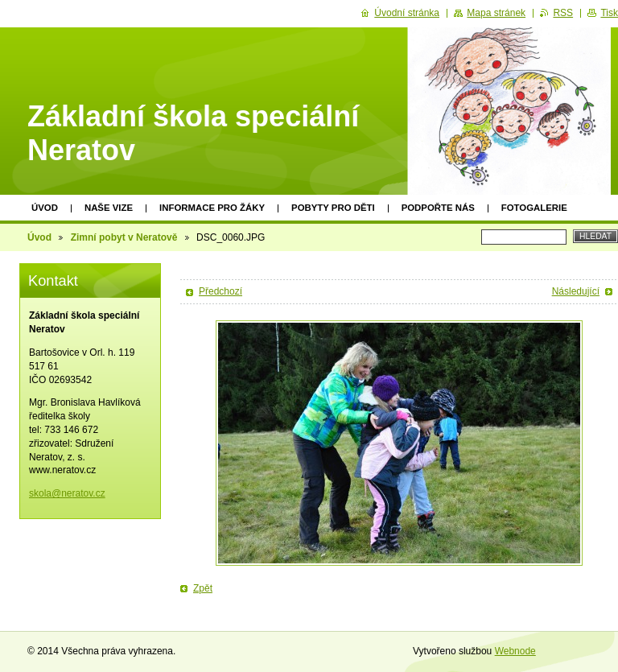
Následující (576, 291)
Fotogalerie (534, 208)
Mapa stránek (496, 13)
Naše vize (109, 208)
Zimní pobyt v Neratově (124, 237)
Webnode (515, 651)
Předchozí (220, 291)
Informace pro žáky (212, 208)
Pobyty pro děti (333, 208)
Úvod (45, 208)
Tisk (609, 13)
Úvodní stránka (407, 13)
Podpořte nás (438, 208)
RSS (563, 13)
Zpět (203, 588)
